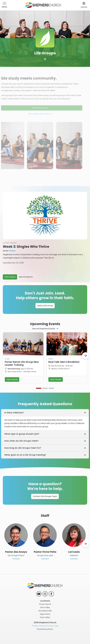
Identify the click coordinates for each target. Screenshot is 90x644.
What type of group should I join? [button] (22, 444)
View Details (12, 389)
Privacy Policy (38, 626)
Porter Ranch (45, 604)
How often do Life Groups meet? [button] (21, 451)
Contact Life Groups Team (45, 504)
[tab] (45, 422)
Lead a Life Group (45, 313)
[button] (4, 5)
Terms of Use (52, 626)
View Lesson (10, 287)
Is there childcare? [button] (14, 422)
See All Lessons (26, 287)
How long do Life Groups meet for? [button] (23, 458)
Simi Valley (45, 607)
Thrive (12, 260)
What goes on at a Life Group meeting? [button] (25, 465)
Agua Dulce (45, 614)
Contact (16, 568)
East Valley (45, 617)
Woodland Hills (45, 611)
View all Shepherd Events (44, 338)
